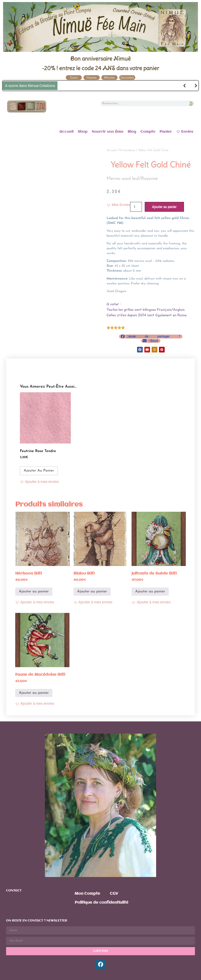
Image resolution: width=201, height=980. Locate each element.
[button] (118, 205)
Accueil (66, 132)
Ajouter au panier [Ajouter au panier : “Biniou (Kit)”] (92, 591)
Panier (166, 132)
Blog (132, 132)
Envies (185, 131)
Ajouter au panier (164, 207)
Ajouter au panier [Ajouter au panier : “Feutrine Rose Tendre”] (39, 471)
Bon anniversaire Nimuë (100, 59)
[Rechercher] (191, 103)
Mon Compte (87, 894)
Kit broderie (127, 150)
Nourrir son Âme (108, 132)
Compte (148, 132)
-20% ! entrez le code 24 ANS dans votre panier (100, 68)
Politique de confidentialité (102, 903)
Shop (83, 132)
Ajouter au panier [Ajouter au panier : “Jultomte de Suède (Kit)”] (150, 591)
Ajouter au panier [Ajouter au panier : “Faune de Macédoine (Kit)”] (34, 693)
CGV (114, 894)
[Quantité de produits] (136, 207)
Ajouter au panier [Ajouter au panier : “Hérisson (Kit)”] (34, 591)
